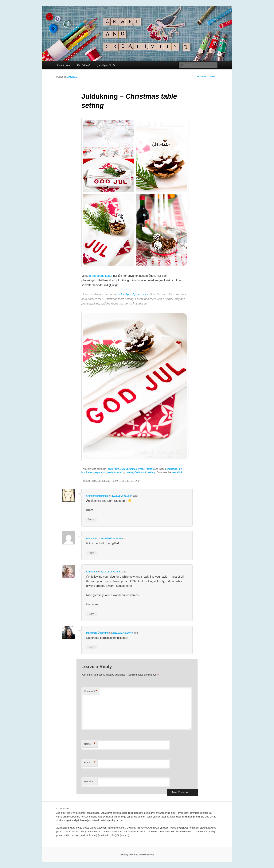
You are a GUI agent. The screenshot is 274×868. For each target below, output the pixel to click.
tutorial (118, 472)
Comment (91, 691)
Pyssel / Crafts (146, 469)
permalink (177, 472)
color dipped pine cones (133, 294)
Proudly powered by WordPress (137, 855)
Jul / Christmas (129, 469)
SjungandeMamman (97, 496)
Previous (201, 77)
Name (90, 744)
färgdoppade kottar (100, 276)
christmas (172, 469)
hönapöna (92, 539)
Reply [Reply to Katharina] (92, 614)
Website (89, 781)
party (110, 472)
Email (90, 763)
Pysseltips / (105, 65)
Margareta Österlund (97, 633)
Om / (84, 65)
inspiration (87, 472)
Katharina (91, 572)
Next (214, 77)
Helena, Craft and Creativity (141, 472)
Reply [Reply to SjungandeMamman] (92, 520)
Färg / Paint (113, 469)
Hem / (64, 65)
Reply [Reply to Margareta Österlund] (92, 647)
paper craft (100, 472)
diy (180, 469)
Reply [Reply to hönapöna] (92, 553)
